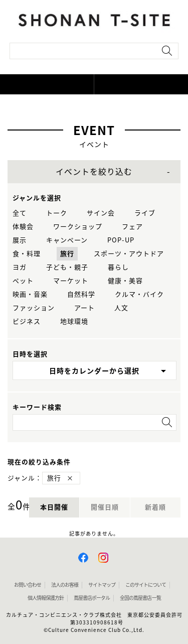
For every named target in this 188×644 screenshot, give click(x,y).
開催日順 (105, 507)
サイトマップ (102, 585)
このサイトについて (146, 585)
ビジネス (27, 321)
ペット (23, 281)
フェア (132, 227)
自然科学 (81, 294)
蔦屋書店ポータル (92, 598)
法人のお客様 (65, 585)
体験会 (23, 227)
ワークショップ (78, 227)
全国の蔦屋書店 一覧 (140, 598)
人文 (121, 308)
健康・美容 (125, 281)
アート (84, 308)
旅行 (67, 254)
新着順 (155, 507)
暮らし (118, 267)
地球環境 (74, 321)
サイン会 (101, 213)
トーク (57, 213)
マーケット (71, 281)
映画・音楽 (30, 294)
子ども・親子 (67, 267)
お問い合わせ (28, 585)
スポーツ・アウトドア (129, 254)
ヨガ (20, 267)
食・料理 (27, 254)
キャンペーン (67, 240)
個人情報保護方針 (46, 598)
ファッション (34, 308)
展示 (20, 240)
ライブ (145, 213)
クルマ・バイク (139, 294)
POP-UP (121, 240)
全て (20, 213)
